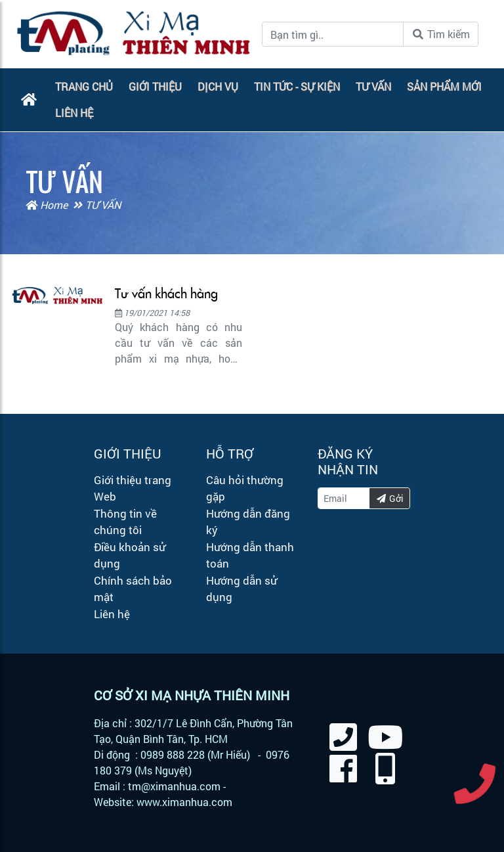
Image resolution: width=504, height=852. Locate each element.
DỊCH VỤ (218, 86)
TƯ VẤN (373, 86)
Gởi (389, 498)
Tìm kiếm (441, 34)
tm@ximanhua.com (174, 786)
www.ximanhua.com (184, 802)
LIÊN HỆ (74, 113)
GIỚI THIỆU (155, 86)
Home (47, 205)
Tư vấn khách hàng (166, 294)
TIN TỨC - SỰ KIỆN (297, 86)
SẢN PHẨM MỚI (444, 86)
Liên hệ (112, 614)
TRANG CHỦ (84, 86)
